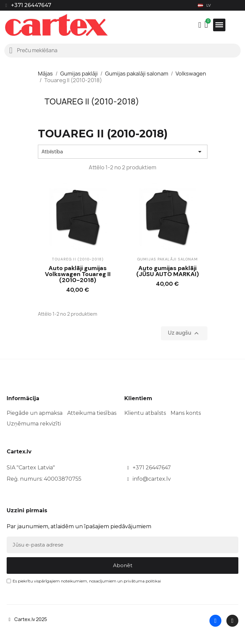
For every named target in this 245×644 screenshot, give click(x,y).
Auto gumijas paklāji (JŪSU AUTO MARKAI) (168, 271)
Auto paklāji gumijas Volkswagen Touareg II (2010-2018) (78, 274)
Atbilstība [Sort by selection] (123, 152)
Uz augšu (184, 333)
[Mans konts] (200, 25)
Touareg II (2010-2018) (92, 101)
